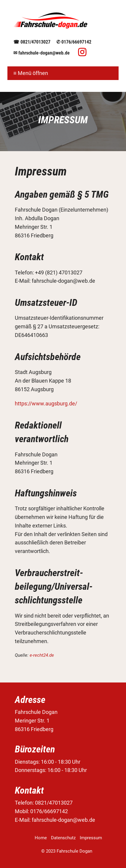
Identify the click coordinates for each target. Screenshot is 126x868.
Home (41, 838)
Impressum (91, 838)
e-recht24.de (42, 655)
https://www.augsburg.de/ (46, 403)
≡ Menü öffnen (31, 73)
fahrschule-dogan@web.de (44, 53)
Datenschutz (63, 838)
